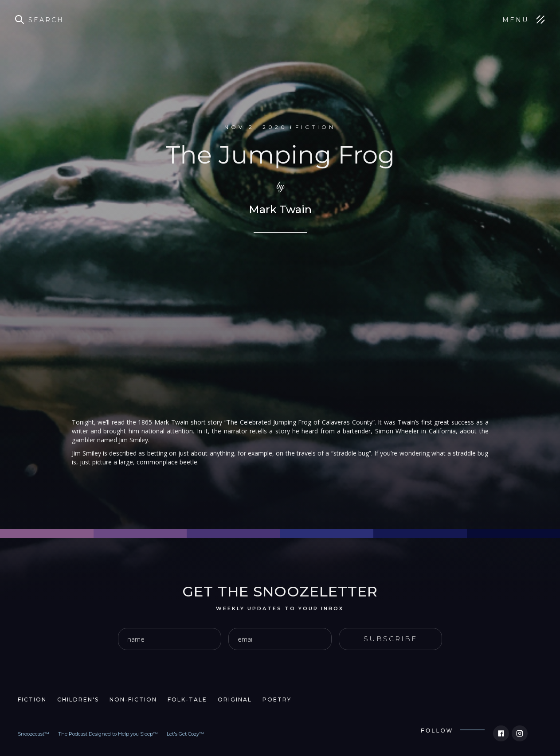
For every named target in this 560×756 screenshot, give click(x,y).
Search (46, 20)
